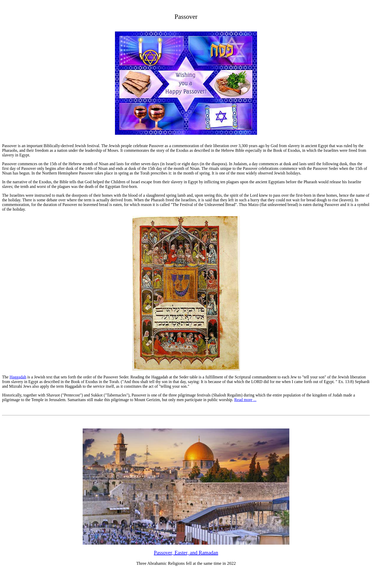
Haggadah (18, 377)
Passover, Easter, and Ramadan (186, 553)
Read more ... (245, 400)
